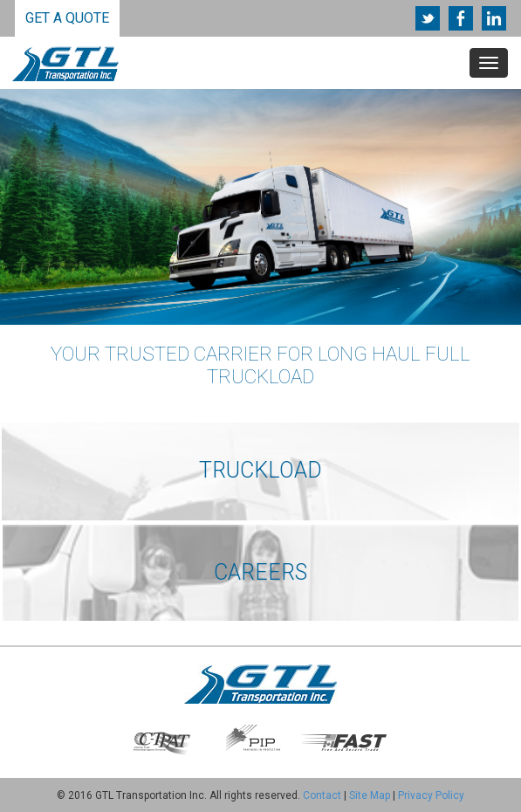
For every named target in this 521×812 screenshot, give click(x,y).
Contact (322, 795)
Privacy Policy (431, 795)
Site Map (370, 795)
